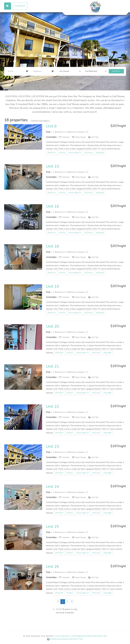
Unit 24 (52, 487)
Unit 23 (52, 447)
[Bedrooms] (95, 71)
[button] (3, 51)
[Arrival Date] (16, 71)
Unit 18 (52, 246)
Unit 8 (51, 126)
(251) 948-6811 (63, 636)
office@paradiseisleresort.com (89, 636)
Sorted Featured (40, 121)
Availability (75, 153)
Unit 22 (52, 407)
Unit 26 (52, 567)
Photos (52, 153)
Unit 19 (52, 286)
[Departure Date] (41, 71)
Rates (62, 153)
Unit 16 (52, 206)
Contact (20, 6)
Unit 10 (52, 166)
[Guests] (69, 71)
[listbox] (65, 51)
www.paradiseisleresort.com (65, 639)
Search (116, 71)
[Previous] (58, 602)
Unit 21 (52, 366)
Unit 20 (52, 326)
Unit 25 (52, 527)
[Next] (72, 602)
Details (89, 153)
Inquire (100, 153)
